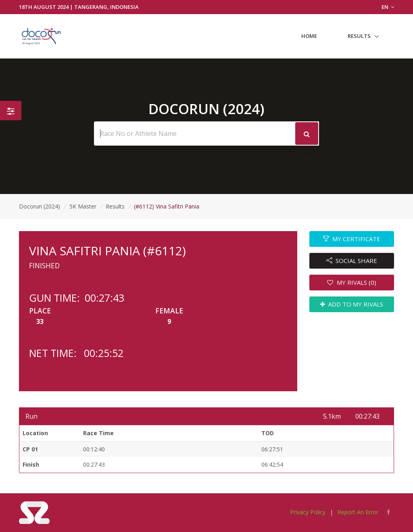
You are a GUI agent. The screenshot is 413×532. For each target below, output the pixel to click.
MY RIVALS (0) (352, 282)
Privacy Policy (308, 512)
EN (388, 7)
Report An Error (358, 512)
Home (309, 36)
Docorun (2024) (40, 206)
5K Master (83, 206)
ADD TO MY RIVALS (352, 304)
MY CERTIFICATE (352, 239)
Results (359, 36)
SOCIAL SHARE (352, 261)
